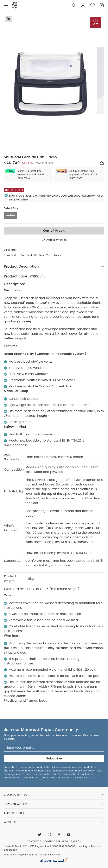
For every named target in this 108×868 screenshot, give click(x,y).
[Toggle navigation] (6, 6)
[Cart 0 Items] (102, 5)
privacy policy (86, 771)
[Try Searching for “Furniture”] (74, 6)
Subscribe (54, 758)
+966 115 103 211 (86, 778)
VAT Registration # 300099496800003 (53, 846)
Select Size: (12, 208)
